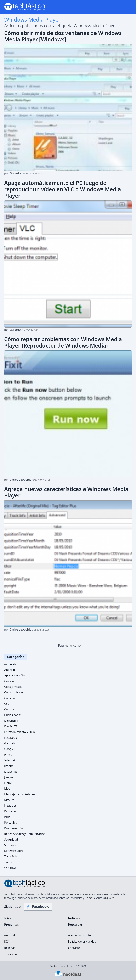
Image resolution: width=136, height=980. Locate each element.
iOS (6, 941)
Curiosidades (13, 715)
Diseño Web (12, 726)
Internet (10, 760)
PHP (7, 817)
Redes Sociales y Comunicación (25, 834)
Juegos (9, 777)
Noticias (74, 918)
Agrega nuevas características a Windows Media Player (66, 492)
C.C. (78, 966)
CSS (7, 704)
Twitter (9, 862)
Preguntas (12, 924)
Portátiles (11, 822)
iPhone (9, 766)
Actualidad (11, 664)
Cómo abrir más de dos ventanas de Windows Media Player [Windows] (63, 36)
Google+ (10, 749)
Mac (7, 789)
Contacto (74, 948)
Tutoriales (11, 954)
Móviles (9, 800)
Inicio (8, 918)
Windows (10, 868)
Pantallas (10, 811)
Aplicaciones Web (16, 675)
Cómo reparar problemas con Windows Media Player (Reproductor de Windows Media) (63, 342)
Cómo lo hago (14, 692)
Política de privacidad (82, 941)
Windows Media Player (32, 20)
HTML (8, 755)
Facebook (11, 738)
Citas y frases (13, 687)
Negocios (10, 806)
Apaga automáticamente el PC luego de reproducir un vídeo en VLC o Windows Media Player (63, 189)
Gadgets (10, 743)
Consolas (10, 698)
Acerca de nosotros (81, 935)
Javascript (11, 772)
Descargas (75, 924)
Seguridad (11, 839)
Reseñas (10, 948)
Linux (8, 783)
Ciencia (9, 681)
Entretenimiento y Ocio (20, 732)
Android (10, 670)
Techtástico (12, 856)
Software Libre (14, 851)
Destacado (11, 721)
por (23, 173)
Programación (14, 828)
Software (10, 845)
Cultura (9, 709)
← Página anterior (68, 645)
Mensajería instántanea (20, 794)
